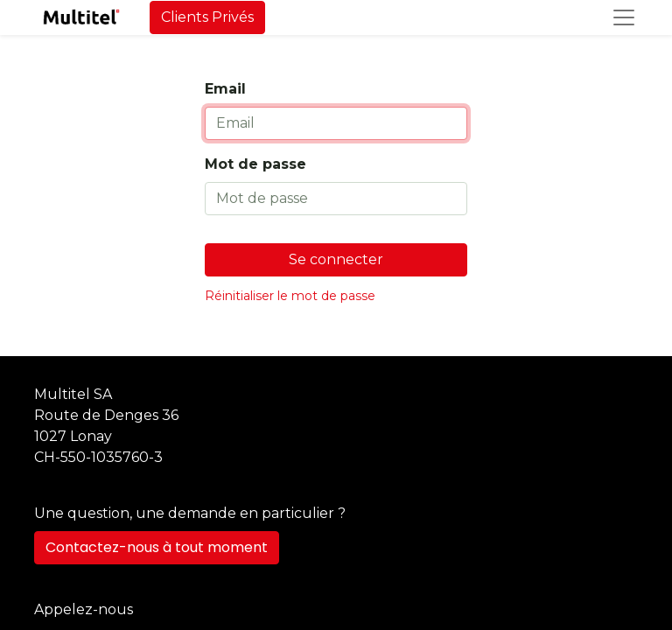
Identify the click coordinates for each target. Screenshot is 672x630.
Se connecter (336, 259)
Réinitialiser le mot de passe (290, 296)
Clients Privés (207, 17)
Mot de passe (255, 164)
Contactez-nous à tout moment (157, 547)
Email (225, 89)
